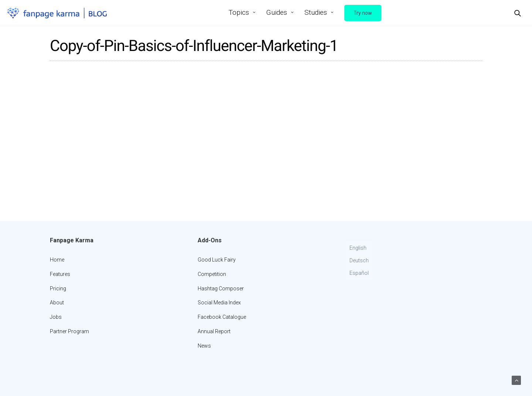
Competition (212, 274)
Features (60, 274)
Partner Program (69, 331)
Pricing (58, 289)
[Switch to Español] (359, 273)
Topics (239, 12)
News (204, 346)
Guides (277, 12)
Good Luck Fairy (217, 260)
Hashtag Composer (221, 289)
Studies (316, 12)
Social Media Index (219, 303)
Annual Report (214, 331)
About (57, 303)
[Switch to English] (359, 248)
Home (57, 260)
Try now (363, 13)
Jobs (56, 317)
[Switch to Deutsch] (359, 261)
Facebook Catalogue (222, 317)
